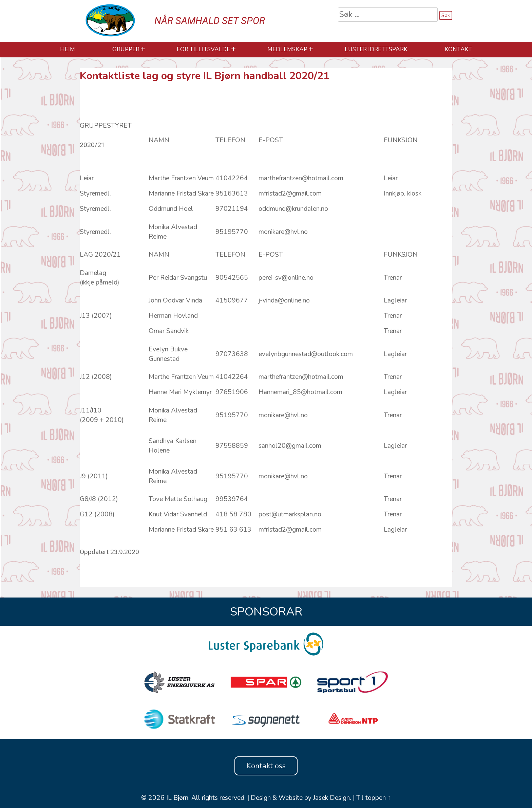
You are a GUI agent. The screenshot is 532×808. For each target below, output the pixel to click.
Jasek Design (331, 798)
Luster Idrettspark (376, 49)
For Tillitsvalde (203, 49)
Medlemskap (287, 49)
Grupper (126, 49)
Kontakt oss (266, 766)
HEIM (68, 49)
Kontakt (458, 49)
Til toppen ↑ (374, 798)
